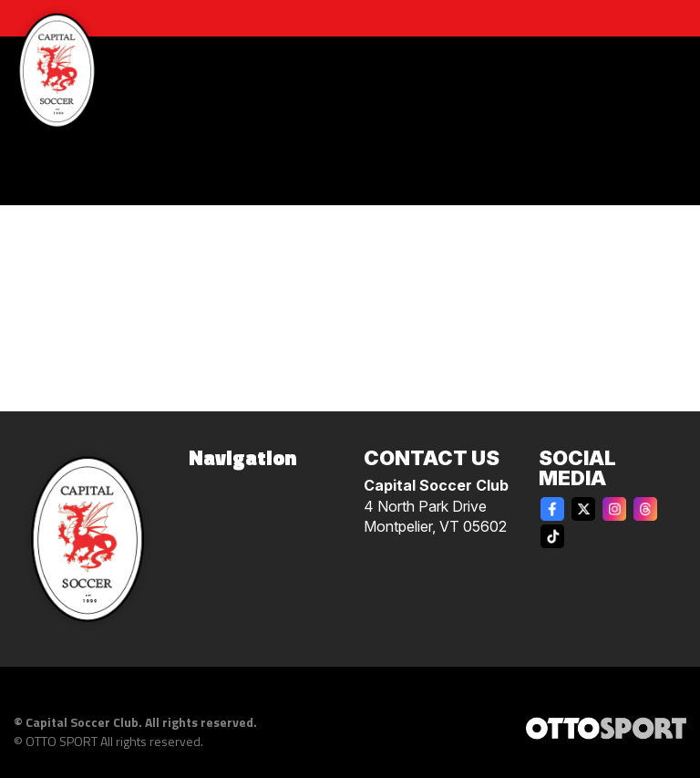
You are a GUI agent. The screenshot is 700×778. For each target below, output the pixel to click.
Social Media (577, 468)
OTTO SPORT (62, 741)
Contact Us (432, 458)
